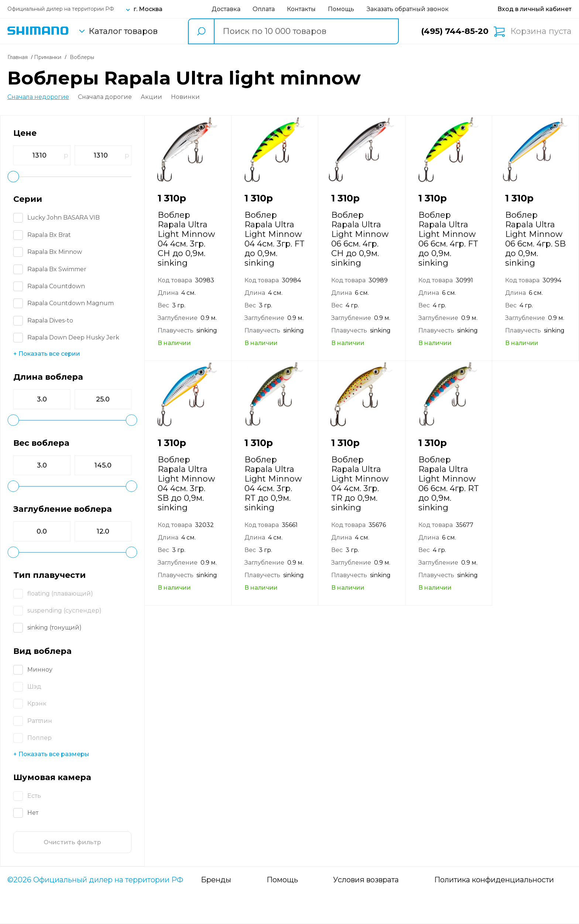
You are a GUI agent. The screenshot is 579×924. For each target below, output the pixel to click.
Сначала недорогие (38, 97)
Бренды (216, 880)
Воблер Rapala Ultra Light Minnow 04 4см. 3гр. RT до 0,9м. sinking (273, 484)
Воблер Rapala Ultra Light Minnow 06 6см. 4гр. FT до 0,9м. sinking (448, 239)
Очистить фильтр (72, 842)
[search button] (201, 31)
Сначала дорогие (105, 97)
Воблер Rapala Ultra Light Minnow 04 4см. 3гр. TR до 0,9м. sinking (360, 484)
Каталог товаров (123, 31)
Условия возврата (366, 880)
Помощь (341, 9)
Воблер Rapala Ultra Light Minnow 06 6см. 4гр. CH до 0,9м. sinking (360, 239)
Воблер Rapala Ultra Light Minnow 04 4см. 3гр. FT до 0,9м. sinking (275, 239)
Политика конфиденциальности (494, 880)
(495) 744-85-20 (455, 31)
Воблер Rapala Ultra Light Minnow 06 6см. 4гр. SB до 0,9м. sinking (535, 239)
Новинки (185, 97)
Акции (151, 97)
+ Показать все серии (47, 354)
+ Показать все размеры (51, 754)
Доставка (226, 9)
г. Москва (148, 9)
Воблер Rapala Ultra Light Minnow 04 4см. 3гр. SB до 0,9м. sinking (186, 484)
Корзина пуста (541, 31)
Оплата (264, 9)
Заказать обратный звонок (408, 9)
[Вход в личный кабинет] (535, 9)
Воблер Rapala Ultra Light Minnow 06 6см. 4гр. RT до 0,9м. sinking (449, 484)
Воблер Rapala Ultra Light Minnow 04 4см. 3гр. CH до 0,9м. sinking (186, 239)
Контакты (301, 9)
